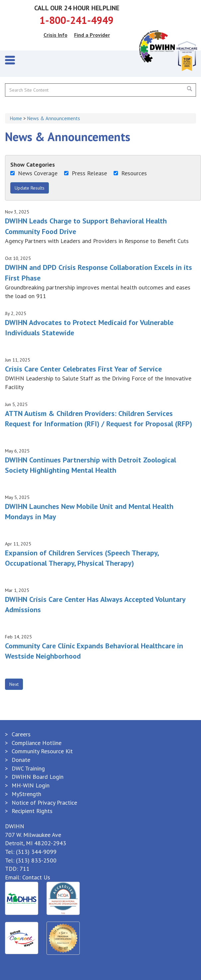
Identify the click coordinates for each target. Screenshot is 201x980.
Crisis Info (55, 35)
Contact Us (36, 877)
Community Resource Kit (42, 751)
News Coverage (34, 173)
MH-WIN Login (31, 785)
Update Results (30, 188)
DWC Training (28, 768)
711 (25, 869)
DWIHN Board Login (38, 777)
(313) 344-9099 (36, 852)
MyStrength (26, 794)
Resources (130, 173)
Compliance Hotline (37, 743)
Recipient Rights (32, 811)
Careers (21, 734)
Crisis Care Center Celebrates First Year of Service (83, 369)
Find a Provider (92, 35)
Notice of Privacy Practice (44, 803)
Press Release (86, 173)
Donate (21, 760)
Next (14, 684)
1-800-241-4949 (77, 20)
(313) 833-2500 (36, 860)
